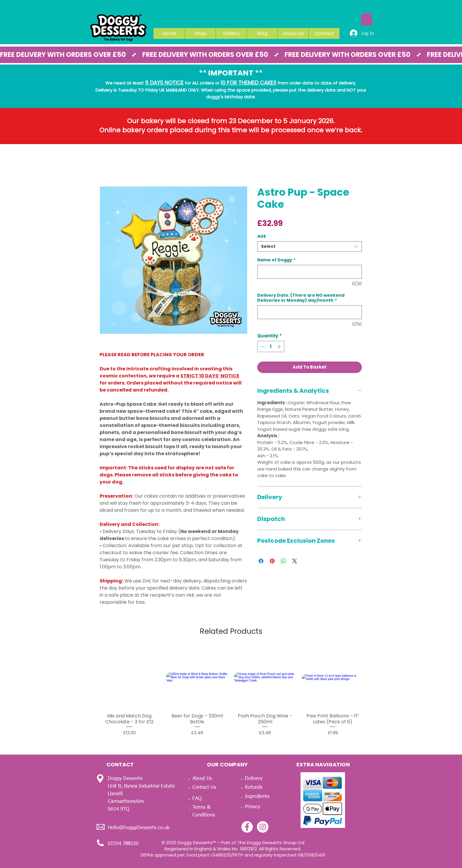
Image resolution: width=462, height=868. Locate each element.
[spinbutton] (271, 347)
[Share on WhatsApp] (283, 561)
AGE (262, 236)
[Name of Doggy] (310, 272)
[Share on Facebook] (261, 561)
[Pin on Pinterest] (272, 561)
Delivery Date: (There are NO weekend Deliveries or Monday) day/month (301, 298)
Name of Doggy (276, 260)
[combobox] (310, 246)
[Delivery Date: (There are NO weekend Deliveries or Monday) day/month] (310, 312)
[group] (231, 691)
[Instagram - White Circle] (263, 827)
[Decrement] (262, 347)
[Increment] (280, 347)
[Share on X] (295, 561)
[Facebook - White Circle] (247, 827)
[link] (367, 18)
